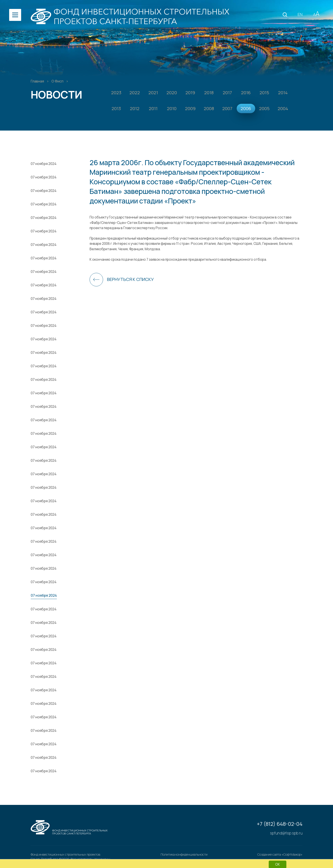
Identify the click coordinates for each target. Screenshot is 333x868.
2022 (135, 93)
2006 (246, 108)
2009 (190, 108)
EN (300, 14)
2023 (116, 93)
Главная (38, 81)
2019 (190, 93)
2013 (116, 108)
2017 (227, 93)
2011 (153, 108)
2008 (209, 108)
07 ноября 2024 (44, 164)
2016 (246, 93)
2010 (172, 108)
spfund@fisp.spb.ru (286, 833)
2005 (264, 108)
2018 (209, 93)
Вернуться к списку (130, 279)
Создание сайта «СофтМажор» (280, 854)
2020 (172, 93)
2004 (283, 108)
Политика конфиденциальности (184, 854)
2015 (264, 93)
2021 (153, 93)
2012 (135, 108)
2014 (283, 93)
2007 (227, 108)
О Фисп (58, 81)
